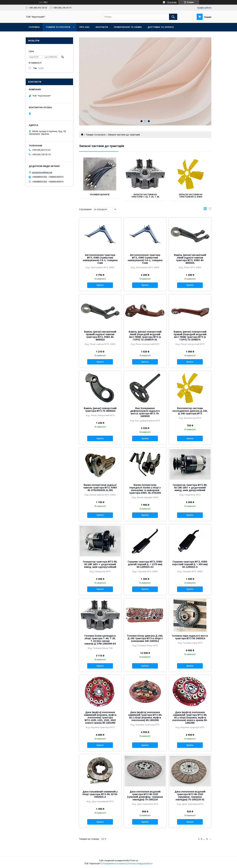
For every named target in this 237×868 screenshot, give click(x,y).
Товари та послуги (58, 27)
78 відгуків (172, 2)
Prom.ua (134, 861)
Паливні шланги (100, 195)
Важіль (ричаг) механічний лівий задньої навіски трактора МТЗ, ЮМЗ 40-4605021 (190, 259)
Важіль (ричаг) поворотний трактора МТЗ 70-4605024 (100, 410)
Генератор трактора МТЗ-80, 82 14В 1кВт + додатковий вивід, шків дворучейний (190, 488)
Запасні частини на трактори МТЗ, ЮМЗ (191, 196)
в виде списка (210, 209)
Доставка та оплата (161, 27)
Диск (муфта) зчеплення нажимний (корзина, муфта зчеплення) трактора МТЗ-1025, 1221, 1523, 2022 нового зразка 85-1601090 (100, 718)
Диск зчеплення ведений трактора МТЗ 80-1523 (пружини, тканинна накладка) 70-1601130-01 (190, 796)
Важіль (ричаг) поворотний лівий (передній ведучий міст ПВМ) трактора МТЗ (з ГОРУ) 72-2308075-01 (145, 336)
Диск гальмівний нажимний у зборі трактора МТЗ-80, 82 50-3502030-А (100, 794)
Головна (34, 27)
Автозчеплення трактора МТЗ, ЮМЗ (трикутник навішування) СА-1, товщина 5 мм (145, 259)
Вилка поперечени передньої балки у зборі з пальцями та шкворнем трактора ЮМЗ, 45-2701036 (145, 489)
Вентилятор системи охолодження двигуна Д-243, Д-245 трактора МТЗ (190, 411)
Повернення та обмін (128, 27)
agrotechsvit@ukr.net (42, 172)
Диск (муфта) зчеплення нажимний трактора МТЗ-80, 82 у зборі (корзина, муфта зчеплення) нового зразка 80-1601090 (190, 718)
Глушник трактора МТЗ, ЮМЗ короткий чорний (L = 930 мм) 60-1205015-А (190, 564)
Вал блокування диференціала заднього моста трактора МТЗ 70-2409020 (145, 412)
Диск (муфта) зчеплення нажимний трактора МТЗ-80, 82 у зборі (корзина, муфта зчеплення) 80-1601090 (145, 716)
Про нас (85, 27)
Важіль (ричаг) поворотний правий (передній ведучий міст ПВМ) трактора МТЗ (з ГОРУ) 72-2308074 (190, 336)
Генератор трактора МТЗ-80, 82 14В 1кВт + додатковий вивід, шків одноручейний (100, 564)
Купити (100, 285)
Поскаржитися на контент (114, 864)
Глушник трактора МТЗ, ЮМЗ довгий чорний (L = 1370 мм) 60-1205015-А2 (145, 564)
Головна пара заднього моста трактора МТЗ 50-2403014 (190, 637)
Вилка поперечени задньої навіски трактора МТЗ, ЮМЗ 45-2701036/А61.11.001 (100, 488)
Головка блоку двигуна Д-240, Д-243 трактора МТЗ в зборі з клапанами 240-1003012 (145, 638)
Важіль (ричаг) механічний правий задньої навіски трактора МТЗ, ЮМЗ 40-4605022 (100, 336)
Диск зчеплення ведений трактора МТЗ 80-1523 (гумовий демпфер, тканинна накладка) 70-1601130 (145, 796)
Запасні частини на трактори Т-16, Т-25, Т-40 (145, 196)
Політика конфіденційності (140, 864)
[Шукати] (173, 17)
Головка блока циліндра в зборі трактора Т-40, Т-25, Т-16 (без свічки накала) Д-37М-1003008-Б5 (100, 640)
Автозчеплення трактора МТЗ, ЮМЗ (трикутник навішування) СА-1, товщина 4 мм (100, 259)
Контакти (102, 27)
